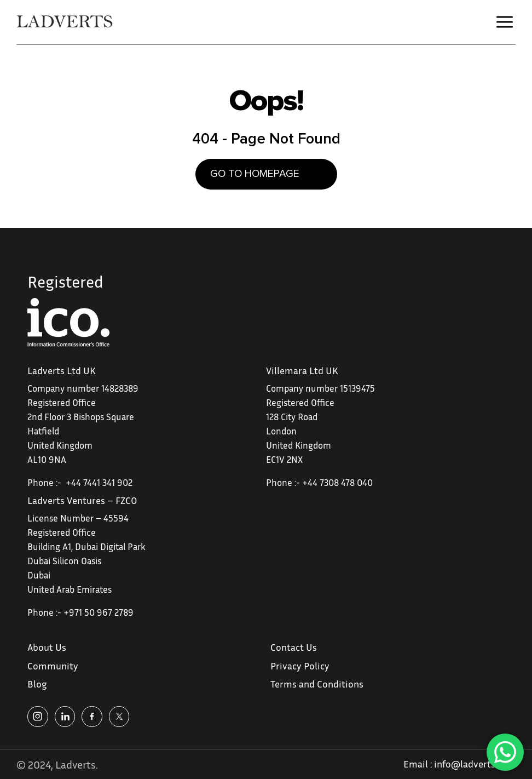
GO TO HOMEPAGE (255, 174)
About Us (47, 647)
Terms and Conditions (317, 684)
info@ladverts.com (475, 764)
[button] (505, 22)
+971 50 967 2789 (99, 612)
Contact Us (294, 647)
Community (53, 666)
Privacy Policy (300, 666)
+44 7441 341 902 (99, 482)
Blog (37, 684)
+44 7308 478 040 (337, 482)
